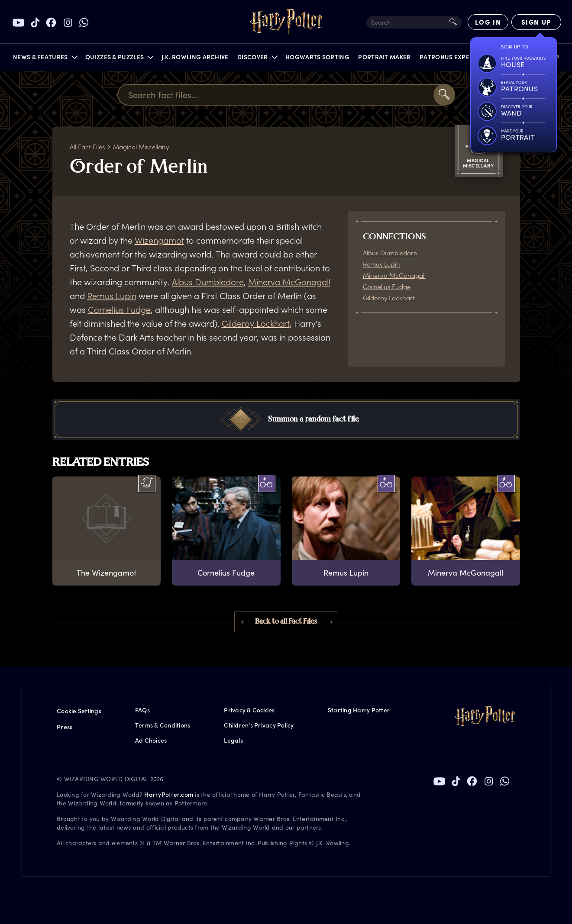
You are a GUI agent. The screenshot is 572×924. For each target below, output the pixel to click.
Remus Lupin (112, 296)
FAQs (142, 710)
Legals (233, 740)
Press (65, 727)
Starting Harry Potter (359, 710)
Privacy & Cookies (249, 710)
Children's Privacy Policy (259, 725)
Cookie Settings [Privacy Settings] (79, 711)
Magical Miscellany (141, 147)
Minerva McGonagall (289, 282)
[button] (45, 59)
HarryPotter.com (169, 794)
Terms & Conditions (163, 725)
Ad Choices (151, 740)
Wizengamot (159, 240)
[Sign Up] (536, 22)
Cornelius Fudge (119, 309)
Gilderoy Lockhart (256, 323)
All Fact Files (87, 147)
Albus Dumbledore (208, 282)
